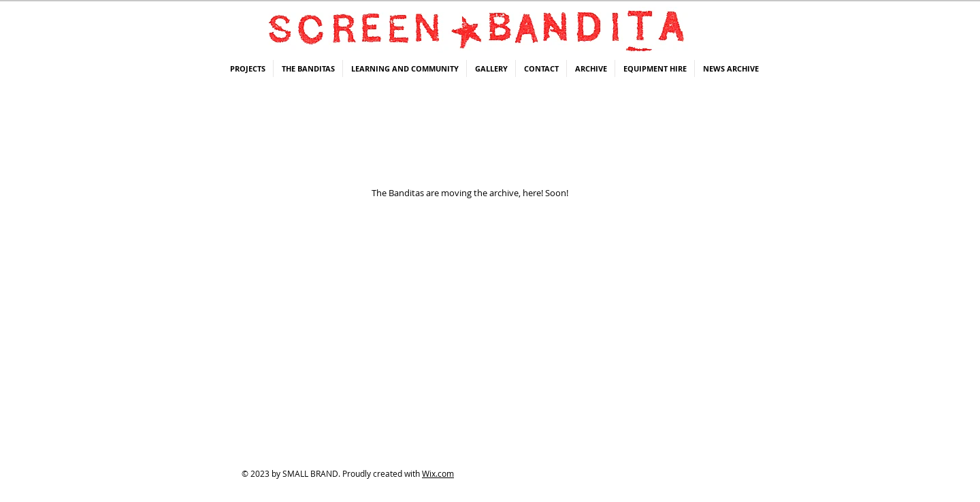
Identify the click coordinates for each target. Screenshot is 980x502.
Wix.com (438, 473)
